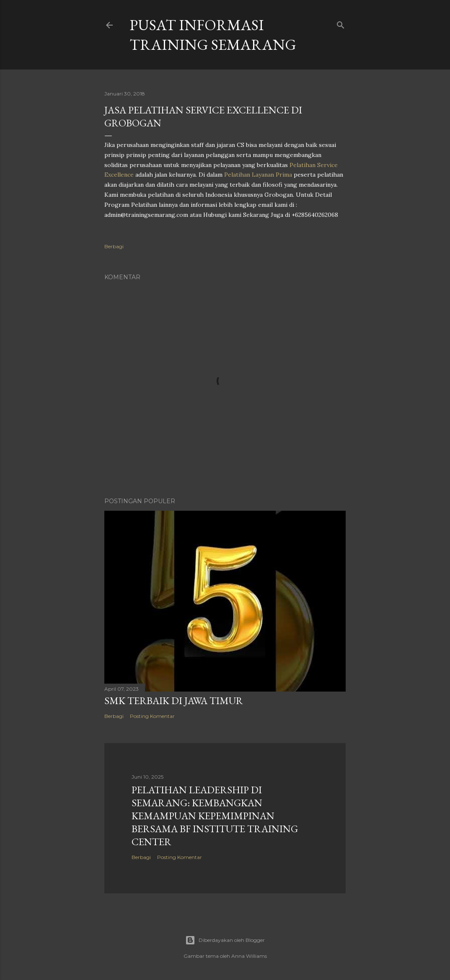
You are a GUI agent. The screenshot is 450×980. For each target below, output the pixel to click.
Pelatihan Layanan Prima (258, 175)
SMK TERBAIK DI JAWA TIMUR (174, 701)
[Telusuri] (341, 23)
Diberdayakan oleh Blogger (225, 940)
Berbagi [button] (114, 246)
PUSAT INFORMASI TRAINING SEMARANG (213, 35)
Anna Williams (249, 956)
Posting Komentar (152, 716)
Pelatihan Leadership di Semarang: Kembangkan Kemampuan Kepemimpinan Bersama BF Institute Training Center (215, 816)
